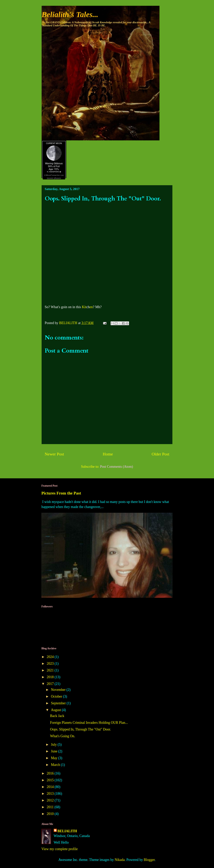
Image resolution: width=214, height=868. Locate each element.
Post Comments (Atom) (116, 467)
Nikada (120, 860)
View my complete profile (60, 849)
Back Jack (57, 716)
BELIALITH (67, 831)
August (56, 710)
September (59, 703)
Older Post (160, 454)
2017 (51, 684)
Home (108, 454)
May (55, 758)
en (91, 307)
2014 (51, 787)
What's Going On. (63, 736)
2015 (51, 780)
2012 (51, 800)
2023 (51, 664)
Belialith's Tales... (70, 15)
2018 (51, 677)
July (54, 745)
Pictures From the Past (61, 493)
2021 (51, 670)
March (56, 765)
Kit (84, 307)
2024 (51, 657)
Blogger (149, 860)
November (59, 690)
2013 (51, 794)
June (55, 751)
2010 (51, 814)
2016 (51, 773)
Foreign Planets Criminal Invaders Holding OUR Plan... (89, 723)
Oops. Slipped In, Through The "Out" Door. (81, 729)
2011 (51, 807)
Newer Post (54, 454)
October (57, 696)
